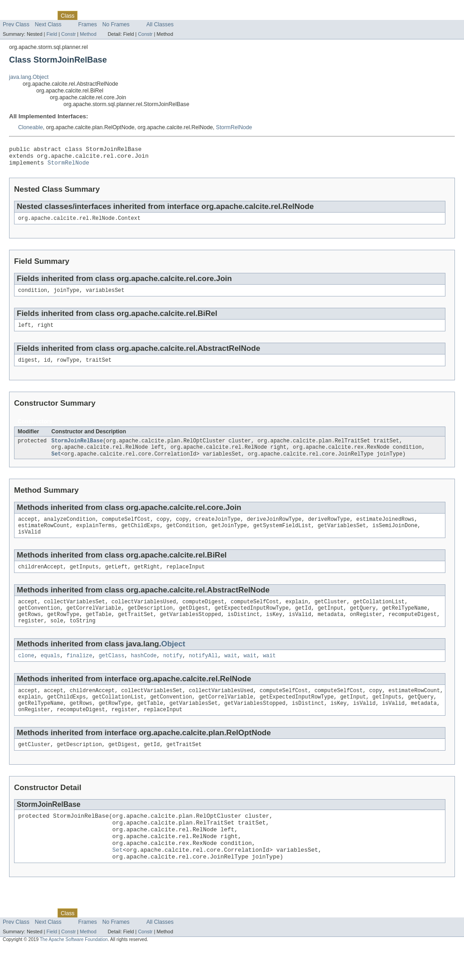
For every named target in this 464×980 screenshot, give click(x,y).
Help (173, 15)
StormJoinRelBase (77, 449)
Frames (88, 24)
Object (173, 661)
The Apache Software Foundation (74, 972)
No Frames (116, 24)
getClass (112, 674)
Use (87, 15)
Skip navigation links (25, 8)
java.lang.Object (29, 77)
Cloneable (31, 127)
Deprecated (129, 15)
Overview (14, 15)
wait (231, 674)
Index (155, 15)
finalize (80, 674)
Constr (68, 34)
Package (42, 15)
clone (26, 674)
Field (52, 34)
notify (173, 674)
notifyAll (203, 674)
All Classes (160, 24)
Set (56, 464)
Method (88, 34)
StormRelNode (234, 127)
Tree (104, 15)
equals (51, 674)
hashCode (144, 674)
